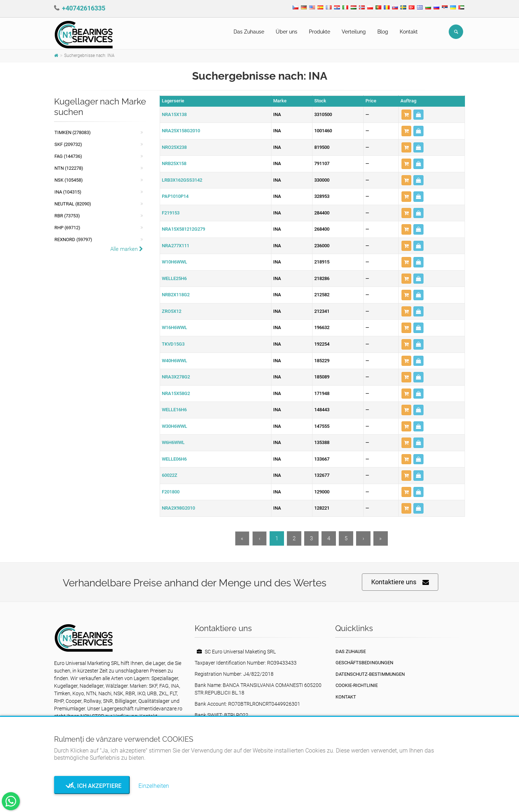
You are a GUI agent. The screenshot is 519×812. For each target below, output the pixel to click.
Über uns (287, 32)
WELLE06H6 (174, 459)
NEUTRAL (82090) (73, 204)
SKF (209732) (68, 144)
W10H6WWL (174, 262)
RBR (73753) (67, 216)
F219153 (171, 213)
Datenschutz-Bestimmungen (370, 674)
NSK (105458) (69, 180)
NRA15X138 (174, 114)
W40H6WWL (174, 361)
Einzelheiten (154, 786)
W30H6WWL (174, 426)
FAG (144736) (68, 156)
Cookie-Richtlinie (357, 685)
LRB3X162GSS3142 (182, 180)
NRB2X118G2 (176, 295)
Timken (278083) (73, 132)
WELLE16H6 (174, 410)
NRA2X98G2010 (178, 508)
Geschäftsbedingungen (364, 663)
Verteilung (354, 32)
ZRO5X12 (172, 311)
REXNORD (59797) (73, 239)
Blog (383, 32)
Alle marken (127, 249)
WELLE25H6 (174, 278)
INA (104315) (68, 192)
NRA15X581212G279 (183, 229)
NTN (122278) (69, 168)
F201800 (171, 492)
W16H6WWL (174, 327)
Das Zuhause (249, 32)
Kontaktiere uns (400, 582)
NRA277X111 (176, 246)
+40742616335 (84, 8)
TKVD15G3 (173, 344)
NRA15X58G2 (176, 393)
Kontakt (409, 32)
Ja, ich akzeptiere (92, 786)
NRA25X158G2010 (181, 131)
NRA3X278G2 (176, 377)
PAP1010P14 (175, 196)
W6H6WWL (173, 442)
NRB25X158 (174, 163)
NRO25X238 (174, 147)
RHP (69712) (67, 228)
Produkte (320, 32)
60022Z (170, 475)
